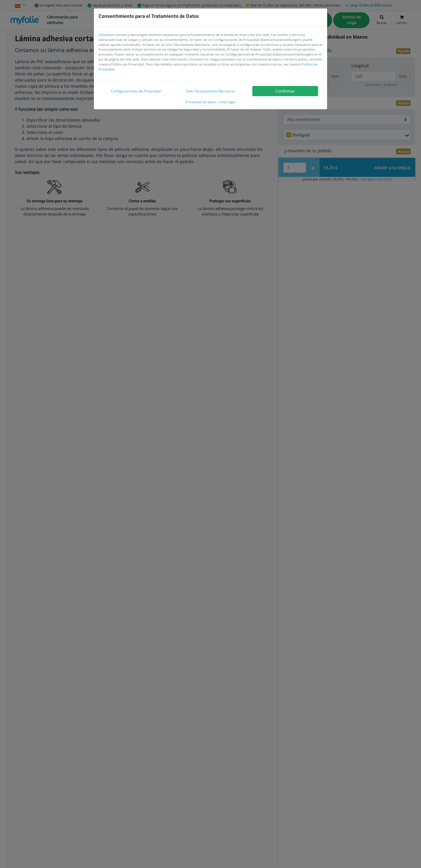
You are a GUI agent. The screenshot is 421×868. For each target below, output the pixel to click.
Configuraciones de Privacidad (136, 91)
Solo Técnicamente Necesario (210, 91)
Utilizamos (106, 35)
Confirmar (285, 91)
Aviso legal (227, 102)
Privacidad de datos (201, 102)
